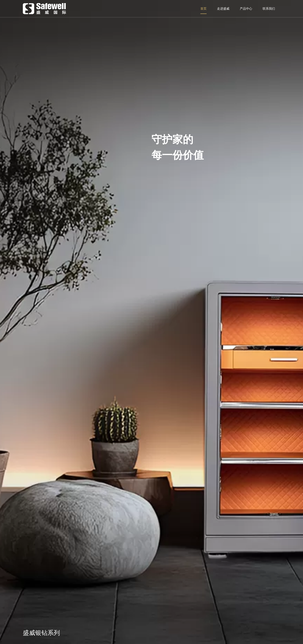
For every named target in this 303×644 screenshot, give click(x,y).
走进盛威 (223, 9)
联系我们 (269, 9)
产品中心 (246, 9)
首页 (203, 9)
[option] (151, 322)
